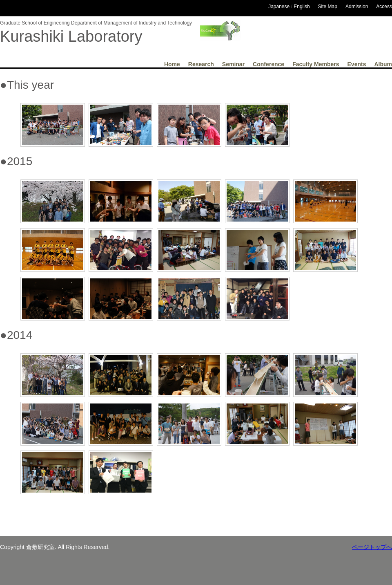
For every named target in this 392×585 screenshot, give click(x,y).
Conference (268, 64)
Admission (357, 7)
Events (357, 64)
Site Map (328, 7)
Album (383, 64)
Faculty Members (316, 64)
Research (201, 64)
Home (172, 64)
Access (384, 7)
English (302, 7)
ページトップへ (372, 547)
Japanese (279, 7)
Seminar (233, 64)
